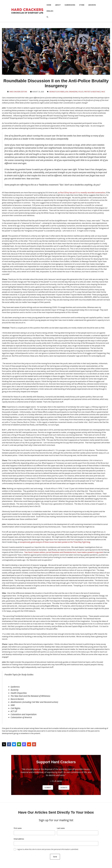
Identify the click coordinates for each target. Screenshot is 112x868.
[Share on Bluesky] (14, 744)
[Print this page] (34, 744)
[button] (47, 17)
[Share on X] (4, 744)
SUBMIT (48, 787)
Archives (92, 5)
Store (82, 5)
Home (49, 5)
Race (103, 92)
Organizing (73, 92)
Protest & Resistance (92, 92)
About (58, 5)
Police (81, 92)
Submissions (70, 5)
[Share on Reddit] (29, 744)
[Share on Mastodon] (24, 744)
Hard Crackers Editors (18, 92)
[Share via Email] (19, 744)
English (50, 11)
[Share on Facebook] (9, 744)
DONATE (64, 787)
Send (55, 857)
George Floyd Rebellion (59, 92)
